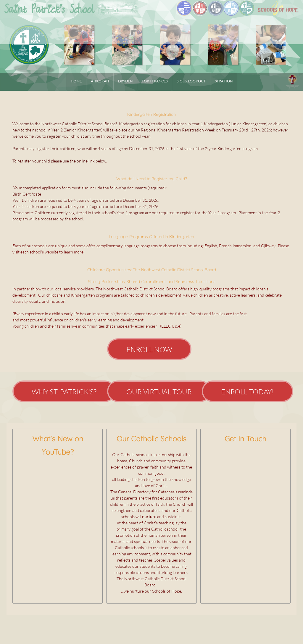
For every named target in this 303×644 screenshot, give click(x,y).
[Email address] (233, 459)
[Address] (245, 459)
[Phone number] (222, 459)
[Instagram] (269, 459)
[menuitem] (76, 82)
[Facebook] (257, 459)
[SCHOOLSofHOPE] (152, 14)
